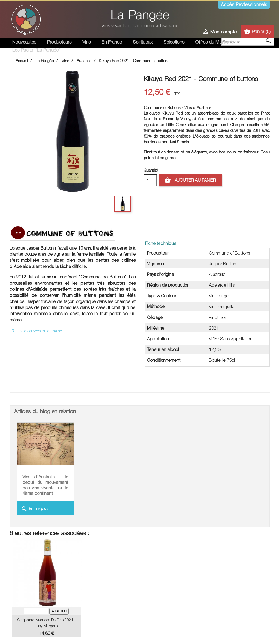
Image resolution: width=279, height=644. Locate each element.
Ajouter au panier (190, 180)
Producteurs (59, 42)
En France (112, 42)
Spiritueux (143, 42)
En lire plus (35, 509)
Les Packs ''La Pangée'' (37, 50)
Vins (87, 42)
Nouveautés (24, 42)
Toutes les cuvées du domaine (37, 331)
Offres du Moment (214, 42)
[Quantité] (150, 180)
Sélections (174, 42)
